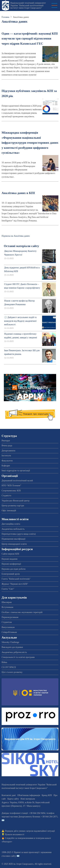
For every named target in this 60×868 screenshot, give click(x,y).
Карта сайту (13, 799)
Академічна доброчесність (14, 652)
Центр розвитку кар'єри (13, 506)
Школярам (7, 602)
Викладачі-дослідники (12, 647)
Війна (4, 662)
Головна (5, 17)
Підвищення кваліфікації (14, 539)
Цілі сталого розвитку (12, 672)
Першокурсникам (10, 617)
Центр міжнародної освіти (14, 544)
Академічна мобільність (13, 529)
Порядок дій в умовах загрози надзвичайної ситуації (30, 831)
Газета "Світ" (8, 589)
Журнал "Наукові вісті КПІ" (15, 584)
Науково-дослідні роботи (14, 569)
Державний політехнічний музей (17, 481)
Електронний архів (11, 574)
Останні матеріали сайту (21, 246)
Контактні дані (9, 795)
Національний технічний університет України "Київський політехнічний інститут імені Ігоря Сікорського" (28, 5)
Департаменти (8, 451)
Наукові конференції (11, 564)
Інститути (6, 456)
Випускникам (8, 627)
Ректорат (6, 441)
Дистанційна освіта (11, 524)
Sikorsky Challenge (10, 642)
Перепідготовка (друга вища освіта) (19, 534)
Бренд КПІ (47, 795)
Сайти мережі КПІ (10, 554)
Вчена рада (7, 446)
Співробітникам (9, 632)
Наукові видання (10, 559)
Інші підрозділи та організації (16, 471)
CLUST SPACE (9, 667)
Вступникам (7, 607)
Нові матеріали (28, 799)
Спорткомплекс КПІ (11, 491)
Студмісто (6, 496)
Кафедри (6, 466)
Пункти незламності (15, 834)
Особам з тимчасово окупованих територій (22, 612)
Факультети (7, 461)
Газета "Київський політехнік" (16, 579)
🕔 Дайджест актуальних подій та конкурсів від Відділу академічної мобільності (20, 321)
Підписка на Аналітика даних (16, 236)
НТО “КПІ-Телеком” (11, 486)
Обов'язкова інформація (29, 795)
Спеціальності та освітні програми (18, 657)
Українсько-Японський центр (16, 501)
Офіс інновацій (9, 511)
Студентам (7, 622)
